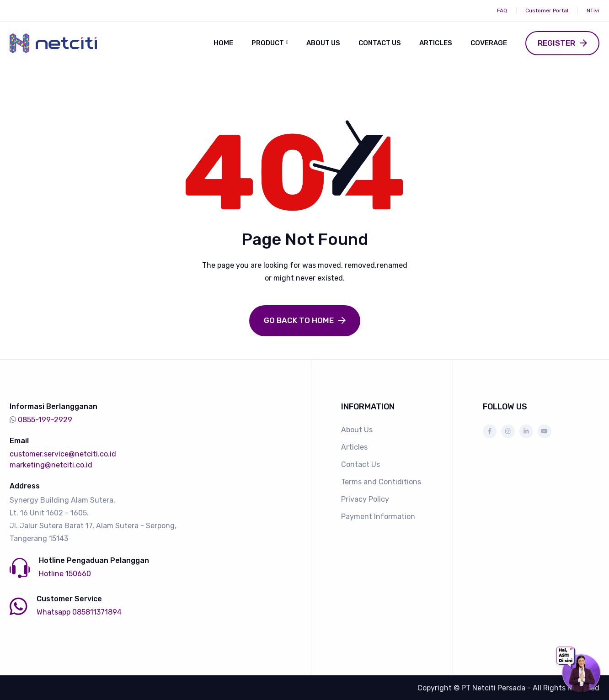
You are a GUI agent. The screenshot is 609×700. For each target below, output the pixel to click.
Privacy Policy (365, 498)
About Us (323, 43)
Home (223, 43)
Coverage (489, 43)
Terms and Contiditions (381, 481)
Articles (436, 43)
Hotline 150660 (65, 573)
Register (556, 43)
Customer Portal (547, 11)
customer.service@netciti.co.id (63, 453)
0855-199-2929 (45, 419)
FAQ (502, 11)
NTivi (593, 11)
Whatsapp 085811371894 (79, 611)
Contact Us (380, 43)
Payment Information (378, 516)
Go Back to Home (299, 319)
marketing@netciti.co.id (51, 464)
